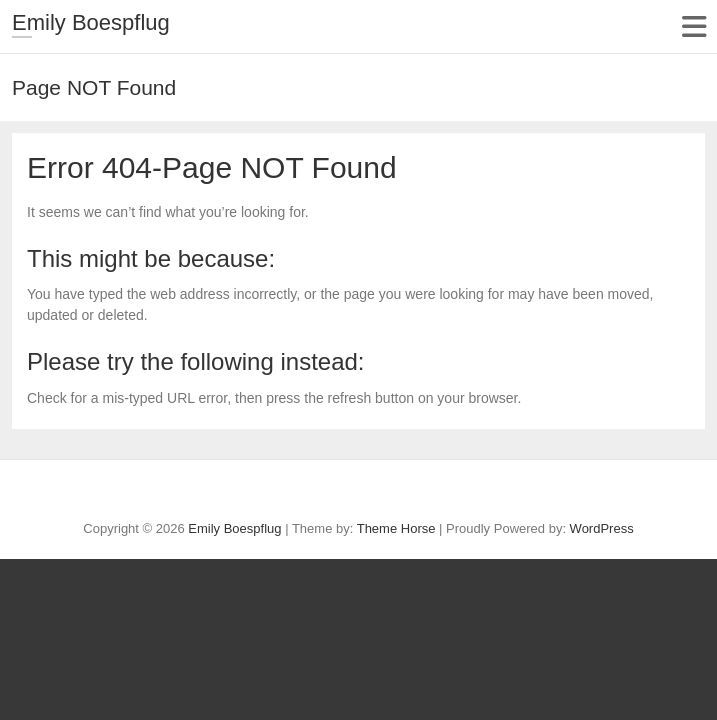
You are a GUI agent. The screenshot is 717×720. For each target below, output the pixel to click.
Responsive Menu (693, 26)
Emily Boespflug (91, 22)
